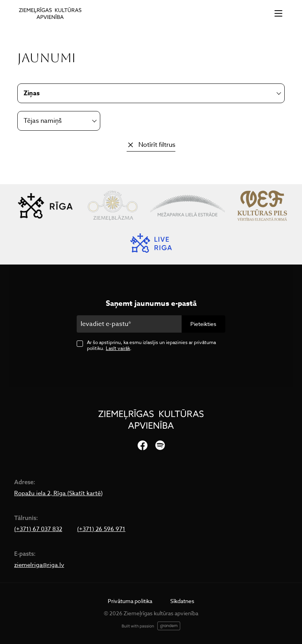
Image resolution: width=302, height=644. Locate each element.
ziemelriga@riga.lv (39, 565)
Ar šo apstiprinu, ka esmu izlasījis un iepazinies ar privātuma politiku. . (151, 345)
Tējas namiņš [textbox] (43, 121)
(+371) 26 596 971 (101, 529)
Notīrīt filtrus (157, 145)
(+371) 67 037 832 (38, 529)
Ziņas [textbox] (32, 93)
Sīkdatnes (182, 601)
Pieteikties (203, 324)
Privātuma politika (130, 601)
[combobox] (59, 121)
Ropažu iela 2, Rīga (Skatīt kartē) (58, 493)
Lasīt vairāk (118, 348)
